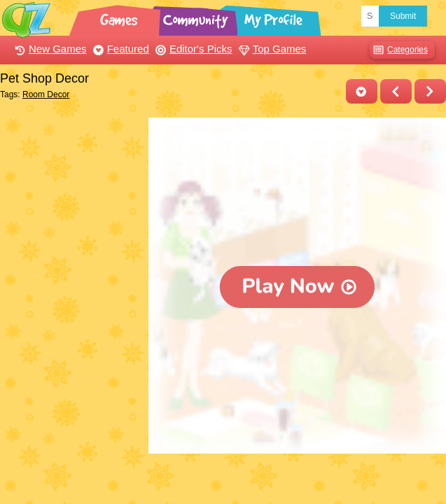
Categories (399, 50)
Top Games (271, 49)
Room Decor (46, 94)
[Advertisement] (71, 188)
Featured (119, 49)
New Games (49, 49)
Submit (403, 16)
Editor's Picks (192, 49)
